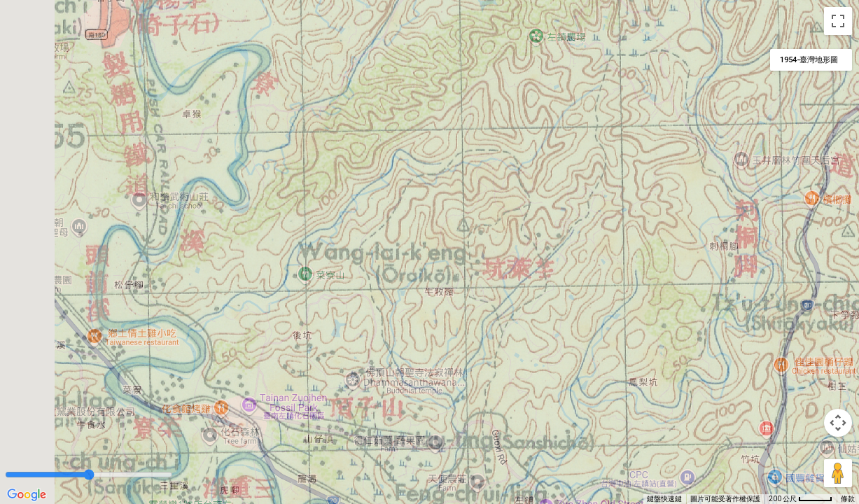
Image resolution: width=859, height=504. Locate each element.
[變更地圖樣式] (811, 60)
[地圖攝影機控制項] (838, 423)
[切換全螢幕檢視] (838, 21)
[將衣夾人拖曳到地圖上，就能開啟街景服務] (838, 473)
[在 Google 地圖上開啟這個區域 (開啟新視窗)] (27, 495)
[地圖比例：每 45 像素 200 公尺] (801, 499)
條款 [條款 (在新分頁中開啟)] (848, 499)
